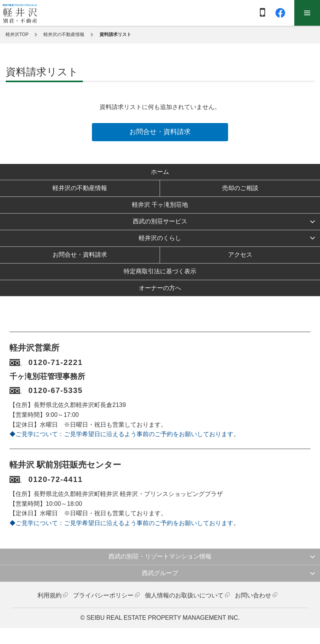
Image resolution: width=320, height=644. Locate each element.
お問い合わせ (253, 595)
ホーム (160, 172)
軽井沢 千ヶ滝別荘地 (160, 205)
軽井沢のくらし (160, 238)
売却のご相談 (240, 188)
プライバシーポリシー (103, 595)
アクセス (240, 255)
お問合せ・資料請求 (160, 132)
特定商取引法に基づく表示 (160, 271)
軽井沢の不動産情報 (64, 34)
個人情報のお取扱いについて (184, 595)
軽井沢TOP (17, 34)
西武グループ (160, 573)
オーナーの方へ (160, 288)
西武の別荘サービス (160, 221)
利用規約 (50, 595)
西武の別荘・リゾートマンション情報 (160, 556)
